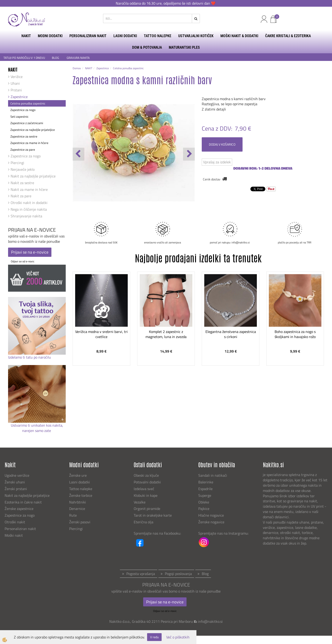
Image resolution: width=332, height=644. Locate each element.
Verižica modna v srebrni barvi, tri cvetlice (101, 334)
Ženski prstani (16, 489)
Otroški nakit (15, 522)
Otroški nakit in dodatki (29, 203)
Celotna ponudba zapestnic (28, 103)
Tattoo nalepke (81, 489)
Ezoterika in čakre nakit (24, 502)
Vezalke (140, 502)
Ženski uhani (15, 482)
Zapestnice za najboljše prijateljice (33, 130)
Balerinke (206, 482)
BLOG (56, 58)
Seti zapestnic (19, 117)
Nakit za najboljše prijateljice (33, 176)
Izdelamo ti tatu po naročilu (30, 357)
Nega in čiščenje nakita (29, 209)
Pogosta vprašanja (141, 574)
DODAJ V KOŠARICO (222, 144)
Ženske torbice (81, 495)
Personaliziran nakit (20, 529)
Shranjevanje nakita (26, 216)
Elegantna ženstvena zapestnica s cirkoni (231, 334)
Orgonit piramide (147, 509)
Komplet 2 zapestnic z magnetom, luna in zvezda (166, 334)
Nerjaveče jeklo (23, 169)
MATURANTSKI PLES (184, 47)
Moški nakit (14, 535)
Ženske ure (78, 475)
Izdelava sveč (144, 489)
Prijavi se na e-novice (30, 252)
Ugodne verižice (17, 475)
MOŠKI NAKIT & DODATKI (239, 36)
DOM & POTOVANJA (147, 47)
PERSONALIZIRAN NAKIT (88, 36)
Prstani (16, 90)
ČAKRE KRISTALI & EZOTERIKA (288, 36)
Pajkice (204, 509)
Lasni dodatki (80, 482)
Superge (205, 495)
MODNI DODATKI (50, 36)
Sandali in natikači (213, 475)
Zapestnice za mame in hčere (29, 143)
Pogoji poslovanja (178, 574)
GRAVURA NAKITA (78, 58)
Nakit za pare (21, 196)
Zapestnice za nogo (23, 110)
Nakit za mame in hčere (29, 189)
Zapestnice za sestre (24, 136)
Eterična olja (144, 522)
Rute (73, 515)
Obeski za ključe (146, 475)
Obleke (204, 502)
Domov (77, 68)
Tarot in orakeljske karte (153, 515)
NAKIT (26, 36)
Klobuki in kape (146, 495)
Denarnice (77, 509)
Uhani (15, 83)
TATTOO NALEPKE (158, 36)
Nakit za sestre (22, 183)
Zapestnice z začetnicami (27, 123)
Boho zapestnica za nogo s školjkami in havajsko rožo (295, 334)
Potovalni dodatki (147, 482)
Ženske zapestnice (19, 509)
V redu (154, 637)
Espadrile (205, 489)
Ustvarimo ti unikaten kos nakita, (37, 425)
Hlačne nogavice (211, 515)
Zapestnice (19, 97)
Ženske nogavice (211, 522)
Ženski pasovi (80, 522)
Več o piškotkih (178, 637)
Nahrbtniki (78, 502)
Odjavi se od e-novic (23, 261)
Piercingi (17, 163)
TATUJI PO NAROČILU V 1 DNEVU (24, 58)
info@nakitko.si (210, 621)
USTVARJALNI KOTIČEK (196, 36)
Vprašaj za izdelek (217, 162)
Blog (205, 574)
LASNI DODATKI (125, 36)
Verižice (17, 77)
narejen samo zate (37, 431)
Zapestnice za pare (23, 150)
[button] (189, 154)
